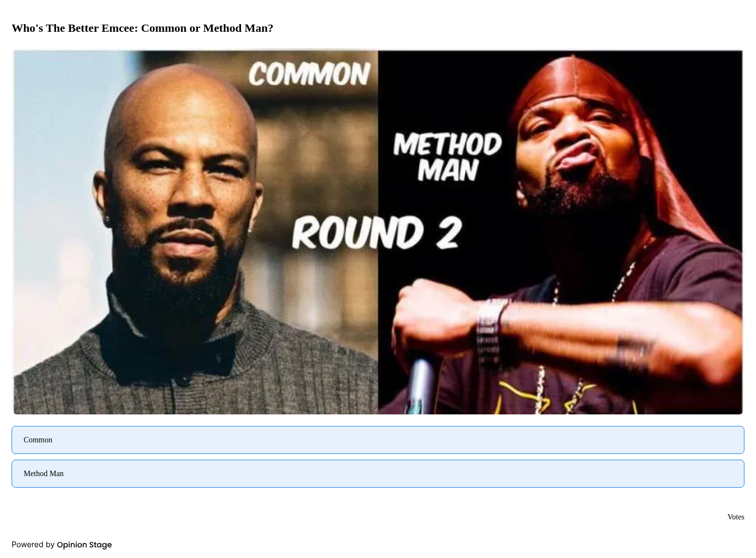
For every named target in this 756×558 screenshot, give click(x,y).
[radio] (378, 440)
